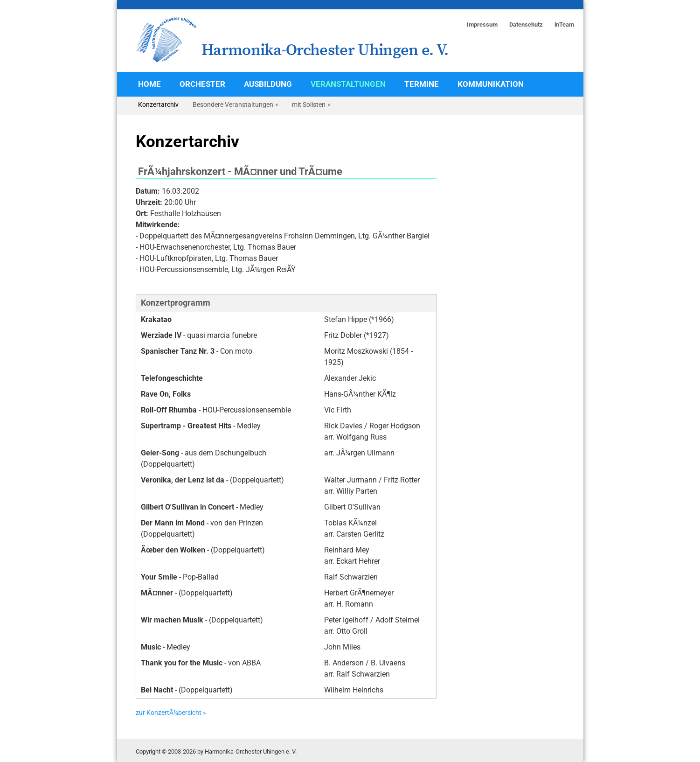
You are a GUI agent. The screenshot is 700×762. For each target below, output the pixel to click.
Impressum (482, 24)
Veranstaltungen (348, 84)
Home (149, 84)
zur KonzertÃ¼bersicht (169, 713)
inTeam (564, 24)
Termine (422, 84)
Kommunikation (491, 84)
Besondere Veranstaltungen (233, 105)
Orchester (202, 84)
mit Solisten (309, 105)
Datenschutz (526, 24)
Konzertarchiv (158, 105)
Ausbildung (268, 84)
